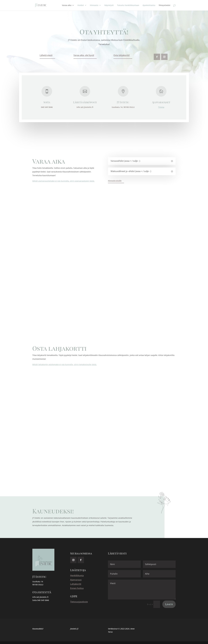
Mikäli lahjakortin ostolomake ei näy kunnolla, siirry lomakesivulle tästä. (65, 364)
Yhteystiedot (164, 5)
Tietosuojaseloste (79, 602)
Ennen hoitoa (77, 588)
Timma (161, 107)
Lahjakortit (76, 584)
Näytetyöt (109, 5)
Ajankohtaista (149, 5)
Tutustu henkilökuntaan (128, 5)
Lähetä (169, 604)
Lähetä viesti (46, 55)
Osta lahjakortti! (122, 55)
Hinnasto (94, 5)
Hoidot (81, 5)
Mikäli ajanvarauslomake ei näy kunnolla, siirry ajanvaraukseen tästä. (63, 181)
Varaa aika (67, 5)
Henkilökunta (77, 575)
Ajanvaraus (76, 580)
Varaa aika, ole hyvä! (84, 55)
